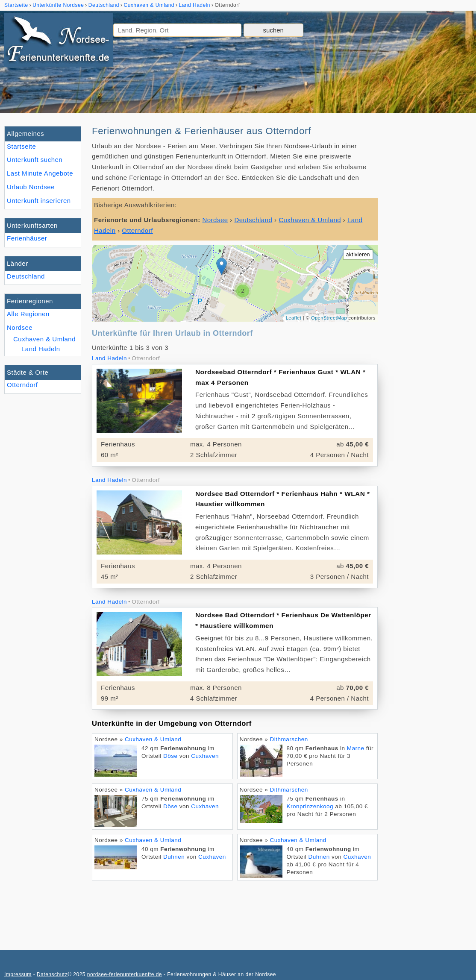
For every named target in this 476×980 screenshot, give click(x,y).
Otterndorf (22, 385)
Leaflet (294, 318)
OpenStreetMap (329, 318)
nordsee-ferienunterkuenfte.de (125, 974)
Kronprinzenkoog (310, 806)
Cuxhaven (205, 756)
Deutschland (26, 276)
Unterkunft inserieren (39, 201)
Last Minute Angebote (40, 173)
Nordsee (20, 327)
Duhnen (174, 857)
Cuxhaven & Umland (44, 339)
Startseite (21, 146)
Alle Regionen (28, 314)
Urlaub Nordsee (31, 187)
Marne (356, 748)
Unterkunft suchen (35, 160)
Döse (170, 756)
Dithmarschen (289, 739)
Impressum (18, 974)
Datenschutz (52, 974)
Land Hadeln (41, 349)
